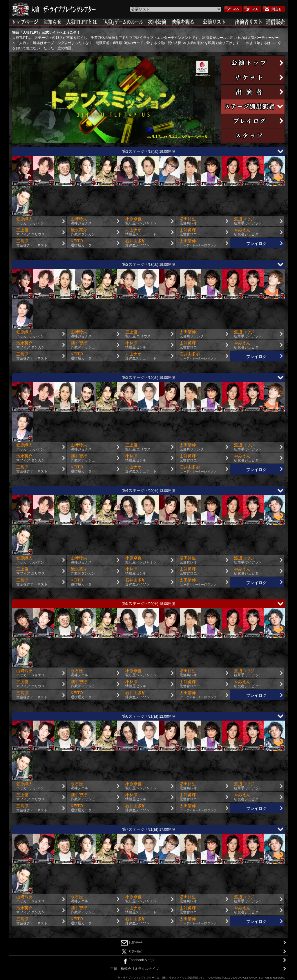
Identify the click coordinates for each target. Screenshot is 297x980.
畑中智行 (96, 345)
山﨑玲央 (96, 221)
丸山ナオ (150, 232)
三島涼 (41, 243)
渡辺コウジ (259, 221)
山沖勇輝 (205, 232)
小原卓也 (150, 221)
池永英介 (96, 232)
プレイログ (256, 243)
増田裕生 (205, 221)
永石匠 (96, 673)
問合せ (277, 9)
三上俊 (41, 232)
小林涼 (150, 345)
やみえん (259, 232)
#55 (236, 9)
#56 (255, 9)
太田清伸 (205, 243)
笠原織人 (41, 221)
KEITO (96, 243)
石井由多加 (150, 243)
